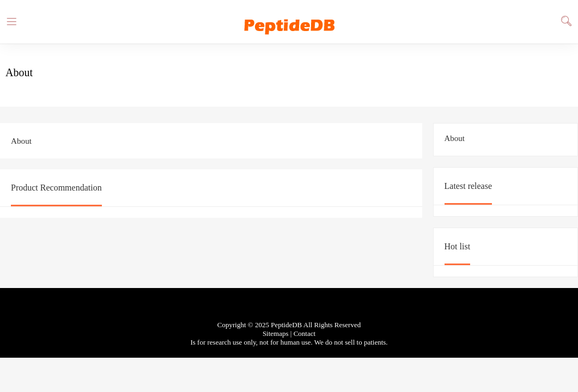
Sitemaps (276, 333)
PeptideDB (289, 22)
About (455, 138)
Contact (305, 333)
